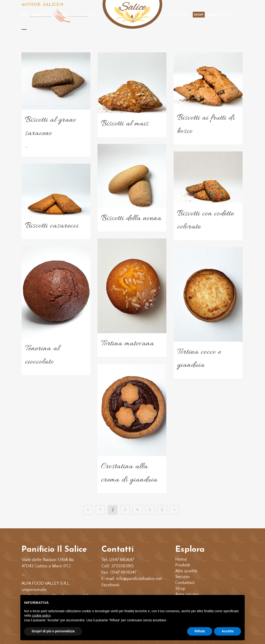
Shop (180, 589)
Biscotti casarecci (52, 226)
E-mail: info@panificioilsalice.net (132, 579)
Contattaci (185, 583)
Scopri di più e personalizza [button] (53, 631)
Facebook (110, 585)
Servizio (183, 577)
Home (181, 559)
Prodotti (183, 565)
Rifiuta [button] (200, 631)
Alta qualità (186, 571)
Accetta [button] (227, 631)
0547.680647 (122, 560)
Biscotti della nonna (131, 218)
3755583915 (122, 566)
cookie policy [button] (41, 615)
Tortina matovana (127, 344)
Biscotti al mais (125, 124)
